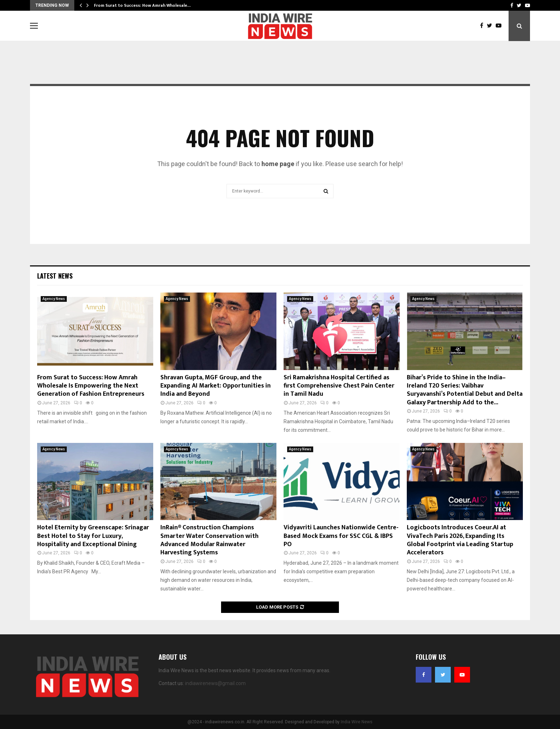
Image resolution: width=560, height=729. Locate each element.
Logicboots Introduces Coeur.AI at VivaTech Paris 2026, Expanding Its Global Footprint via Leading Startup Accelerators (460, 540)
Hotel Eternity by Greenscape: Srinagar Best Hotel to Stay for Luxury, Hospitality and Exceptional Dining (93, 536)
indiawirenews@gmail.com (215, 683)
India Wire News (357, 722)
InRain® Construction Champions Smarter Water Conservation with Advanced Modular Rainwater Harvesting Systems (209, 540)
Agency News (54, 299)
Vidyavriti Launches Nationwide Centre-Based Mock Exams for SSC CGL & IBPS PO (341, 536)
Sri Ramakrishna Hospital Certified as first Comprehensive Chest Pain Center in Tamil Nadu (339, 386)
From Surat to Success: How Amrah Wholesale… (142, 5)
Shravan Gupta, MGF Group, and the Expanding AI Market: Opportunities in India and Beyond (216, 386)
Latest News (55, 276)
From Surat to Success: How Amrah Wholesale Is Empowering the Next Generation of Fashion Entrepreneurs (91, 386)
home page (278, 164)
